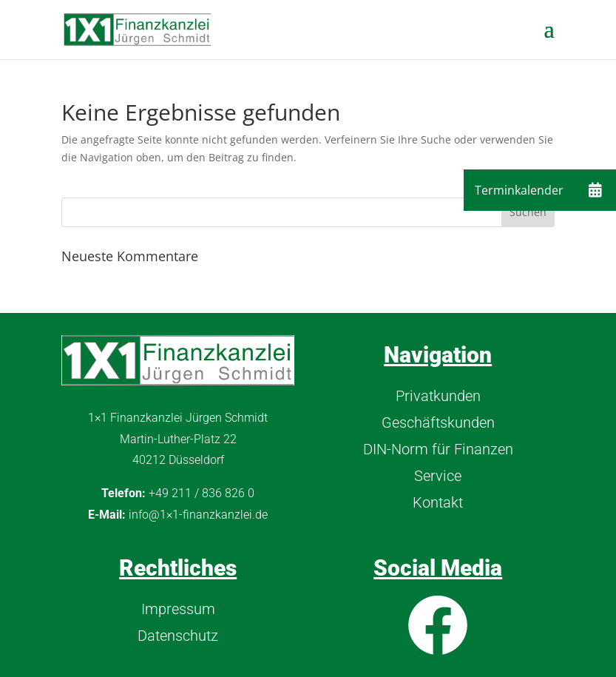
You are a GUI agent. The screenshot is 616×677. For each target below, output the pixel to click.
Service (438, 476)
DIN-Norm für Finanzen (438, 449)
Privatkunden (438, 396)
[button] (595, 190)
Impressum (178, 609)
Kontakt (438, 502)
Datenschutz (178, 636)
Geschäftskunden (438, 422)
